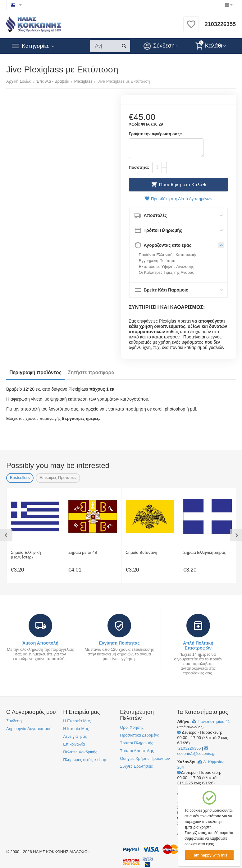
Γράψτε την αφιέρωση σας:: (156, 134)
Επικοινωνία (74, 744)
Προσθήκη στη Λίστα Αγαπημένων (178, 199)
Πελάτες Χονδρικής (80, 752)
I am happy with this (209, 855)
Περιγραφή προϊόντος (35, 372)
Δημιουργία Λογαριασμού (29, 729)
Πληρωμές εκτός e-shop (84, 760)
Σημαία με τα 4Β (83, 552)
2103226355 (220, 24)
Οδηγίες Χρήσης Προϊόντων (145, 758)
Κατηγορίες (36, 46)
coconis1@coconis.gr (196, 751)
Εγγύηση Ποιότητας (119, 643)
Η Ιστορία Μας (76, 729)
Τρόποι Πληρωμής (137, 743)
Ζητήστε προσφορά (91, 372)
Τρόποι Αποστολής (137, 751)
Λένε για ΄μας (75, 736)
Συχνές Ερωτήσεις (136, 766)
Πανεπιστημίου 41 (211, 721)
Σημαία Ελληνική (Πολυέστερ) (26, 555)
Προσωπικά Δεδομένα (140, 735)
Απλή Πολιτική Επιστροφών (198, 645)
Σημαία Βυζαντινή (142, 552)
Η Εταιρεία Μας (77, 721)
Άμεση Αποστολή (40, 643)
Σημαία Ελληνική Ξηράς (205, 552)
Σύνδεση (14, 721)
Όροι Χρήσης (132, 727)
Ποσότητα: (139, 167)
